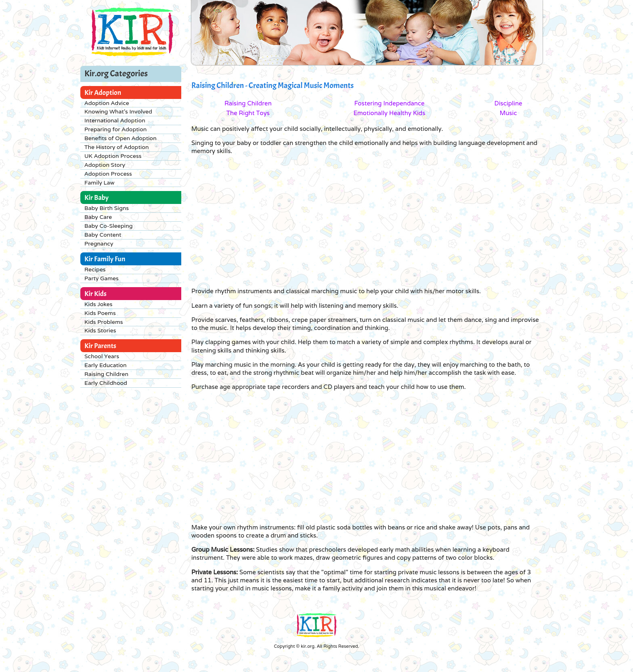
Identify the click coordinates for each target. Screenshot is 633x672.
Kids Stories (100, 330)
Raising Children (106, 374)
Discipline (508, 103)
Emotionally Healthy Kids (389, 113)
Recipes (95, 269)
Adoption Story (105, 165)
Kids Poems (100, 313)
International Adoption (115, 120)
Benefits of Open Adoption (121, 138)
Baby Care (98, 217)
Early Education (106, 365)
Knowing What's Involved (118, 111)
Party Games (102, 278)
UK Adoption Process (113, 156)
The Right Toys (248, 113)
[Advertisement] (341, 220)
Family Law (99, 183)
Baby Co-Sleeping (109, 226)
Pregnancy (99, 244)
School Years (102, 356)
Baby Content (103, 235)
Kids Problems (104, 322)
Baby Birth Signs (107, 208)
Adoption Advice (107, 103)
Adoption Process (108, 174)
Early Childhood (106, 383)
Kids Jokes (99, 304)
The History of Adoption (116, 147)
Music (508, 113)
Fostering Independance (389, 103)
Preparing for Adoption (115, 129)
